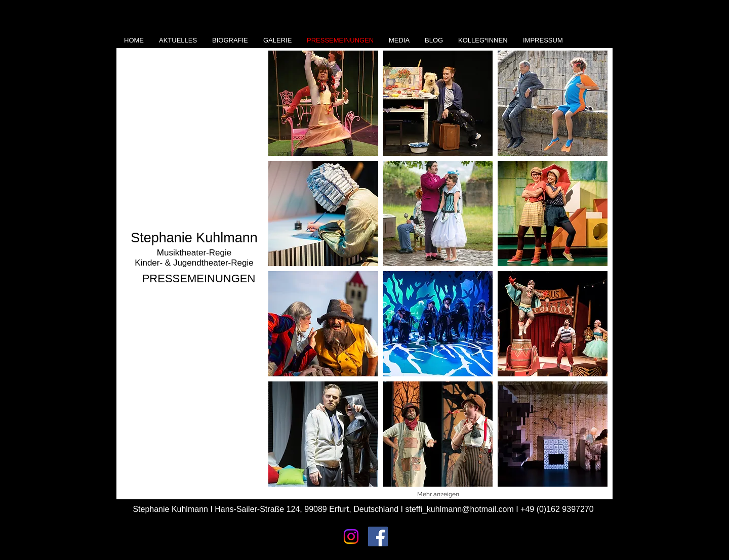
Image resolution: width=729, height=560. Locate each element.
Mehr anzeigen (438, 494)
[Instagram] (351, 536)
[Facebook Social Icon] (378, 536)
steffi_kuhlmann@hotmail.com (459, 509)
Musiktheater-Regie (194, 253)
